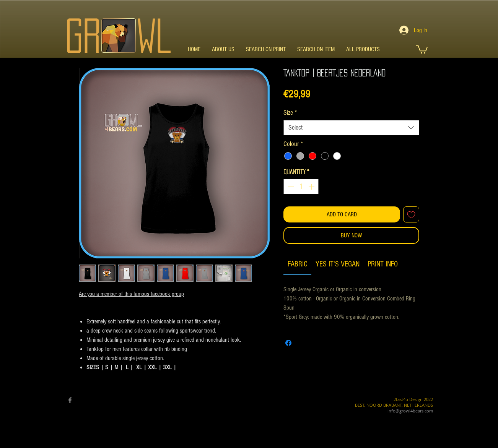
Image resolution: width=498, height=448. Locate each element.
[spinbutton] (301, 187)
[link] (298, 264)
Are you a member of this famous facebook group (131, 294)
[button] (422, 49)
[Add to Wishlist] (411, 214)
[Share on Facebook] (288, 343)
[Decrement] (290, 187)
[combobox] (351, 128)
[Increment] (312, 187)
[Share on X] (303, 343)
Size (290, 113)
